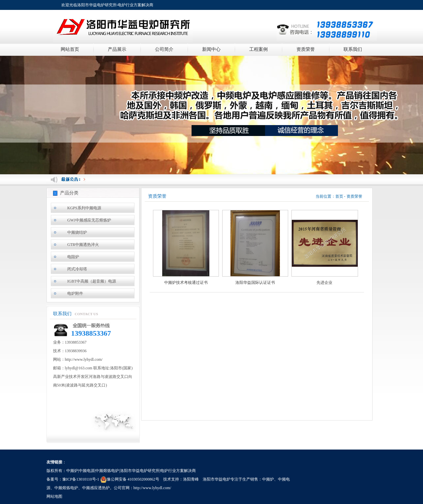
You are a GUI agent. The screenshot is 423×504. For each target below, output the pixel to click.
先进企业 (324, 283)
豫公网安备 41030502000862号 (130, 479)
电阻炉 (73, 257)
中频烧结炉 (77, 232)
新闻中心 (211, 49)
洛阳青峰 (191, 479)
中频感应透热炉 (96, 488)
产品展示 (117, 49)
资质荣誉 (306, 49)
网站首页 (70, 49)
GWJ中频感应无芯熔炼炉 (89, 220)
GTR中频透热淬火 (83, 245)
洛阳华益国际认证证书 (255, 283)
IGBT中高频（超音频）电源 (92, 281)
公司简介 (164, 49)
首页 (339, 196)
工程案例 (258, 49)
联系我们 (353, 49)
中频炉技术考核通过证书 (186, 283)
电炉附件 (75, 293)
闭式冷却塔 (77, 269)
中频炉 (268, 479)
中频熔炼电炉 (66, 488)
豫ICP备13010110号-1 (81, 479)
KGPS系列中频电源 (84, 208)
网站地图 (54, 496)
